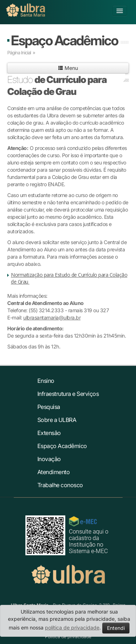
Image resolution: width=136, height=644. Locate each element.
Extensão (49, 433)
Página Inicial (19, 53)
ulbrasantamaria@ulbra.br (52, 317)
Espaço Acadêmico (64, 40)
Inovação (49, 459)
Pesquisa (49, 407)
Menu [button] (68, 68)
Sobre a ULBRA (57, 420)
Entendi (116, 628)
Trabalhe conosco (60, 485)
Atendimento (54, 472)
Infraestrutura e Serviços (68, 394)
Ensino (46, 381)
